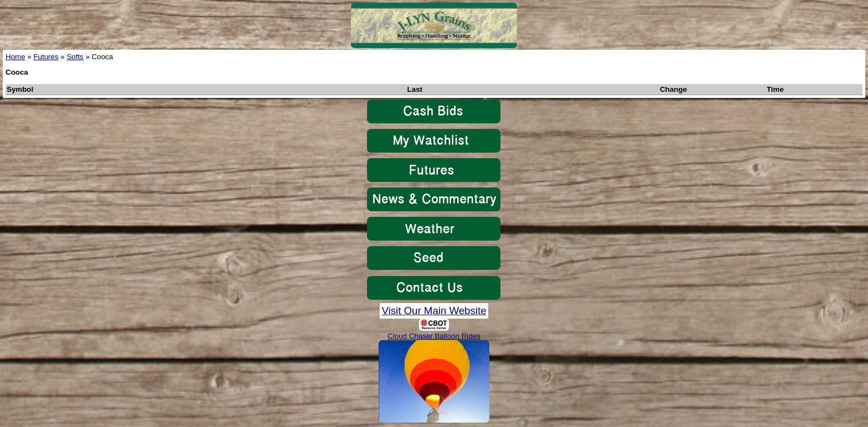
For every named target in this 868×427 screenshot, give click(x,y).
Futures (46, 57)
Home (15, 57)
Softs (75, 57)
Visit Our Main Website (434, 311)
